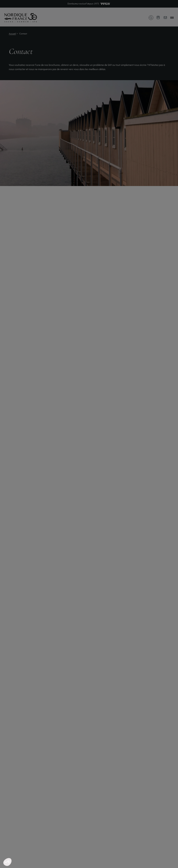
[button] (7, 862)
